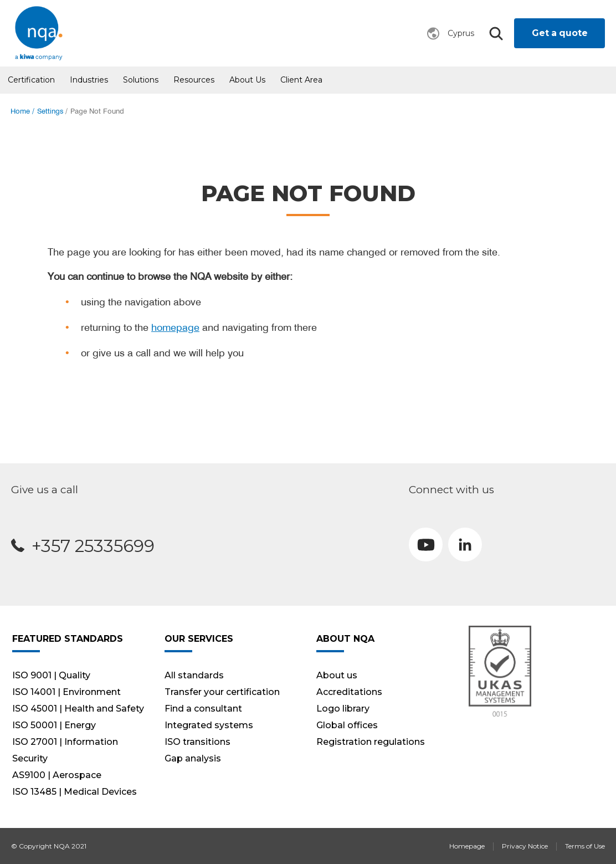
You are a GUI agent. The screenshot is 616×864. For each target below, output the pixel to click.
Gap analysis (193, 758)
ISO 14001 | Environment (66, 692)
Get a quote (560, 33)
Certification (31, 80)
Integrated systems (209, 725)
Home (20, 111)
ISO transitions (197, 742)
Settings (50, 111)
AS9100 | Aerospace (57, 775)
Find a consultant (203, 709)
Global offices (347, 725)
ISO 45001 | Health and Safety (78, 709)
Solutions (141, 80)
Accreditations (349, 692)
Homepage (467, 846)
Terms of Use (585, 846)
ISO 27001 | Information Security (65, 750)
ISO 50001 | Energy (54, 725)
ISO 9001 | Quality (51, 675)
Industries (89, 80)
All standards (194, 675)
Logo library (343, 709)
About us (247, 80)
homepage (175, 327)
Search (496, 34)
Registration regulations (371, 742)
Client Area (301, 80)
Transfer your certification (222, 692)
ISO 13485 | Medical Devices (75, 792)
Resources (194, 80)
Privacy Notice (525, 846)
